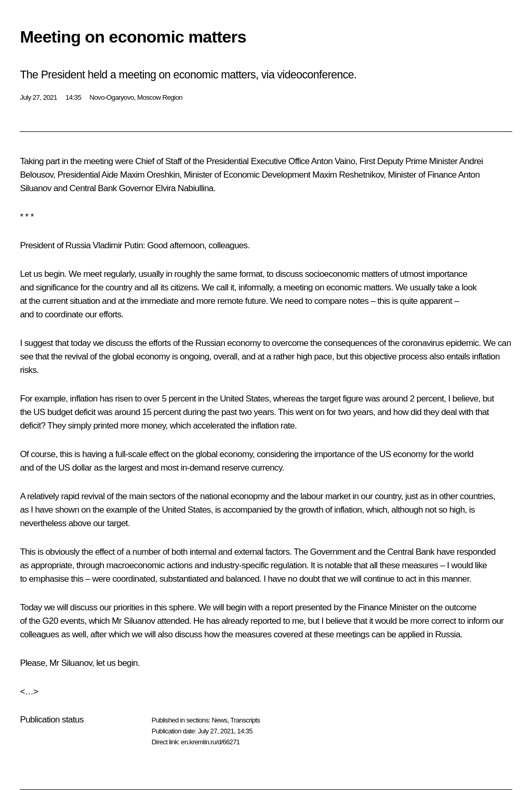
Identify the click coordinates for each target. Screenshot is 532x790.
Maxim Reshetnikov (348, 175)
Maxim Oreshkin (150, 175)
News (219, 720)
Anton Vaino (333, 161)
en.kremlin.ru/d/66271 (210, 742)
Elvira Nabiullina (184, 188)
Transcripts (245, 720)
